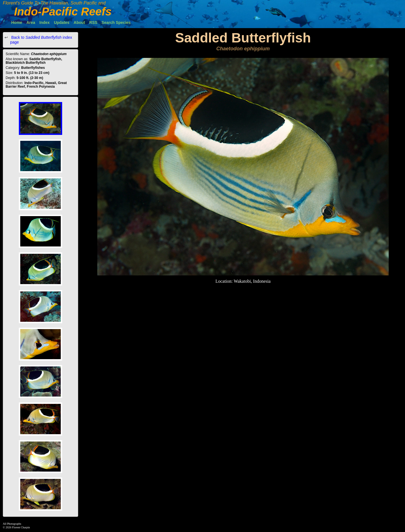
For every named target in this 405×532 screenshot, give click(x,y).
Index (45, 22)
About (79, 22)
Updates (62, 22)
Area (31, 22)
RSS (93, 22)
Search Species (116, 22)
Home (17, 22)
